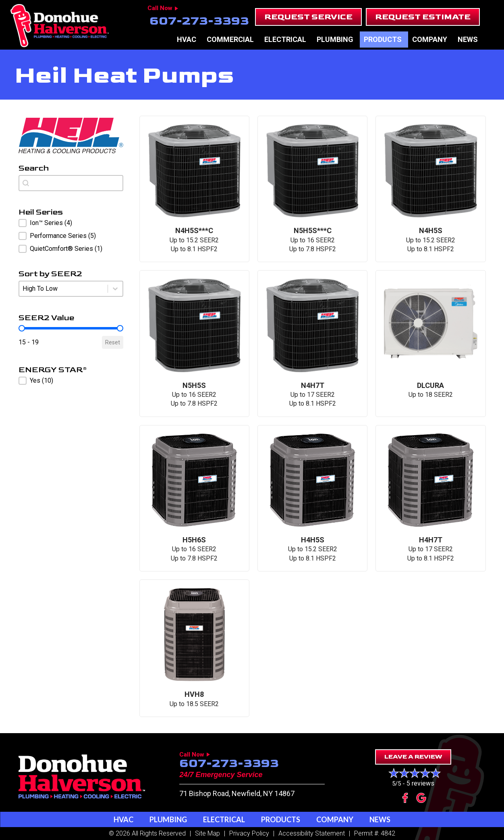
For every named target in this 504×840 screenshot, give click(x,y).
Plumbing (335, 39)
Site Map (207, 833)
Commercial (230, 39)
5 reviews (420, 783)
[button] (308, 17)
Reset (113, 342)
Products (383, 39)
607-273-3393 (199, 21)
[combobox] (71, 183)
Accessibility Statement (312, 833)
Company (430, 39)
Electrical (285, 39)
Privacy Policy (249, 833)
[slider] (22, 328)
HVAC (187, 39)
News (468, 39)
